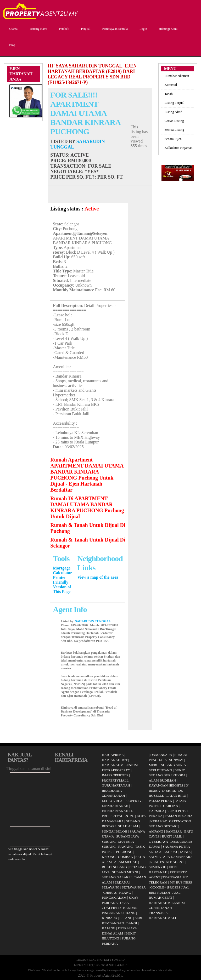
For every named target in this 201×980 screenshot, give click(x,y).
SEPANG (126, 918)
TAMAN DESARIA (178, 816)
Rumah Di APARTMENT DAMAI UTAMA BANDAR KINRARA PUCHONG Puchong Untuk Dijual (87, 507)
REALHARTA (112, 791)
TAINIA (185, 852)
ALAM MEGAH (126, 862)
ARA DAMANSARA (178, 857)
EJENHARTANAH (115, 806)
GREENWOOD (180, 821)
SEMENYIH (158, 867)
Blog (12, 45)
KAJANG (109, 928)
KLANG (125, 893)
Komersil (171, 85)
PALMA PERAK (161, 801)
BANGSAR (174, 831)
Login (143, 29)
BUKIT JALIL (172, 836)
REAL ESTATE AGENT (167, 862)
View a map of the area (98, 577)
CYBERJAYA (158, 842)
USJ (174, 852)
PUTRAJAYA (127, 928)
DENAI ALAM (112, 933)
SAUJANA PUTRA (176, 847)
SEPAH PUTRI (177, 811)
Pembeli (63, 29)
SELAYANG (111, 887)
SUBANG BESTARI (163, 826)
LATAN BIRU (176, 796)
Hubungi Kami (168, 29)
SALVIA (155, 857)
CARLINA (171, 806)
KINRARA (110, 918)
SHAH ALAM (128, 826)
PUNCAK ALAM (114, 898)
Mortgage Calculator (62, 570)
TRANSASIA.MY (175, 877)
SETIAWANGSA (134, 887)
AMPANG (156, 831)
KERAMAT (158, 821)
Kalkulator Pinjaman (178, 148)
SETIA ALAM (159, 852)
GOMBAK (126, 857)
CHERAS (110, 893)
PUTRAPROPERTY (116, 770)
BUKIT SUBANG (114, 867)
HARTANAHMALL (163, 918)
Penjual (85, 29)
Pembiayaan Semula (114, 29)
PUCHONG (124, 852)
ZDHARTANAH (113, 796)
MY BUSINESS (181, 882)
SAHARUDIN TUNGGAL (93, 621)
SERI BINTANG (161, 770)
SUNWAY (176, 760)
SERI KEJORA (175, 775)
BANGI (132, 923)
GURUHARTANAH (116, 785)
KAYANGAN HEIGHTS (166, 785)
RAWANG (126, 847)
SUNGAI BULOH (115, 831)
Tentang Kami (38, 29)
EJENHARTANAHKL (117, 811)
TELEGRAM (158, 882)
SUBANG (109, 842)
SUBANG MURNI (125, 872)
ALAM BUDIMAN (163, 780)
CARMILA (157, 811)
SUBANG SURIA (173, 765)
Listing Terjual (174, 103)
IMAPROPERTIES (115, 775)
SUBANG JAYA (128, 836)
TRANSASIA (158, 913)
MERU (154, 765)
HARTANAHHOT (115, 760)
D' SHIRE (169, 791)
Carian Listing (174, 121)
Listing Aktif (173, 112)
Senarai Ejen (173, 139)
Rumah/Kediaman (177, 76)
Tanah (168, 94)
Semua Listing (174, 130)
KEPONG (109, 857)
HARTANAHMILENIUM (120, 765)
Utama (13, 29)
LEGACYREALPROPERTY (122, 801)
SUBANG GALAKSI (117, 877)
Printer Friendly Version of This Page (62, 585)
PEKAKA (156, 816)
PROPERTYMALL (115, 780)
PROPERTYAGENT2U (118, 816)
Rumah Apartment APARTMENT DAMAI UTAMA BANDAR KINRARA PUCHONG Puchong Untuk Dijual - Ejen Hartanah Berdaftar (87, 475)
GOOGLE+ (158, 887)
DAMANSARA (161, 755)
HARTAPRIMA (113, 755)
